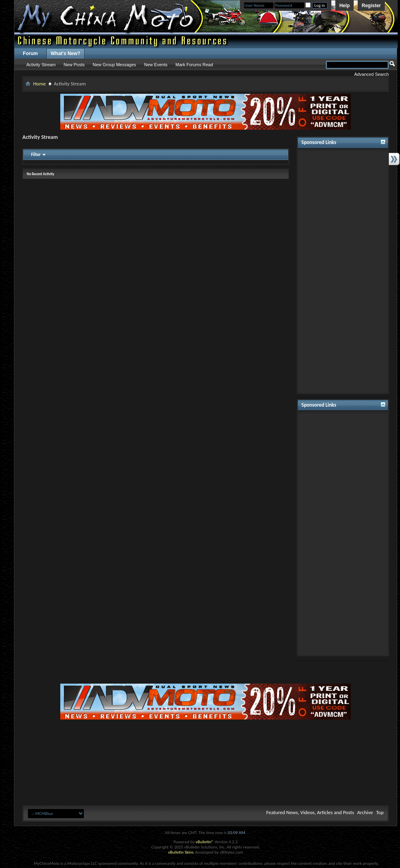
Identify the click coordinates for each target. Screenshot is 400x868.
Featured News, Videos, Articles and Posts (310, 812)
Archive (365, 812)
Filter (36, 155)
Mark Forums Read (194, 65)
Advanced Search (371, 74)
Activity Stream (41, 65)
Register (371, 6)
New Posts (74, 65)
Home (40, 84)
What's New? (65, 53)
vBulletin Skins (181, 852)
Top (380, 812)
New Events (156, 65)
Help (345, 6)
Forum (30, 53)
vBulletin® (205, 842)
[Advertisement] (343, 271)
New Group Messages (114, 65)
